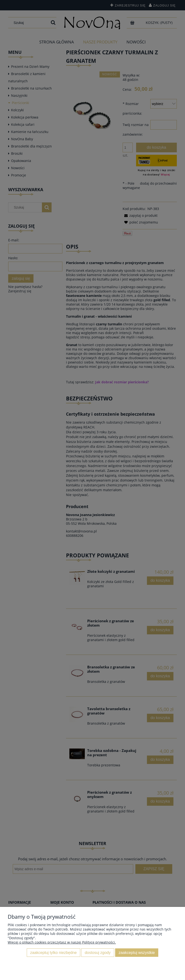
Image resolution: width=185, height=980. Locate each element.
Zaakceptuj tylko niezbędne (53, 952)
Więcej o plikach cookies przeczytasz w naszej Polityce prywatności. (62, 942)
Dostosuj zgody (98, 952)
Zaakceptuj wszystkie (137, 952)
